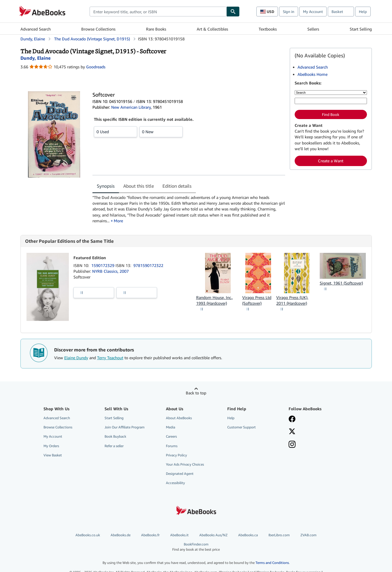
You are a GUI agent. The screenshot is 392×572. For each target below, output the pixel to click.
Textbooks (268, 29)
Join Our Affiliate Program (125, 427)
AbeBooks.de (121, 535)
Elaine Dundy (76, 358)
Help (363, 12)
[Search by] (331, 93)
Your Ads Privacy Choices (185, 464)
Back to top (196, 393)
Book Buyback (115, 436)
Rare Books (156, 29)
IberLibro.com (279, 535)
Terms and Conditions (272, 563)
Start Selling (361, 29)
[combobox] (158, 12)
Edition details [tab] (177, 186)
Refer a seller (114, 446)
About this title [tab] (139, 186)
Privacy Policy (176, 455)
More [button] (118, 221)
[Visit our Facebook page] (292, 419)
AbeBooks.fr (150, 535)
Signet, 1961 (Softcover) (341, 283)
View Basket (53, 455)
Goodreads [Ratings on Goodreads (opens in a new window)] (96, 67)
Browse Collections (98, 29)
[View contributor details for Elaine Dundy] (36, 58)
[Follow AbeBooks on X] (292, 432)
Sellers (313, 29)
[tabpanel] (189, 209)
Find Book (331, 114)
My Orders (51, 446)
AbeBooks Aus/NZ (213, 535)
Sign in (289, 12)
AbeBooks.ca (248, 535)
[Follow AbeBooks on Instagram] (292, 445)
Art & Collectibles (212, 29)
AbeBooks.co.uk (88, 535)
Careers (171, 436)
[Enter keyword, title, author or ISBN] (331, 101)
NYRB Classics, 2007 (110, 271)
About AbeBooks (179, 418)
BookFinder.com (196, 547)
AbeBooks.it (179, 535)
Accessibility (175, 483)
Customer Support (242, 427)
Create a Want (331, 161)
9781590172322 (148, 265)
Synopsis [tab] (106, 186)
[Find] (233, 12)
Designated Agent (180, 474)
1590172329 (103, 265)
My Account (313, 12)
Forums (172, 446)
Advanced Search (36, 29)
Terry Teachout (110, 358)
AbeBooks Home (313, 74)
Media (171, 427)
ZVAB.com (308, 535)
